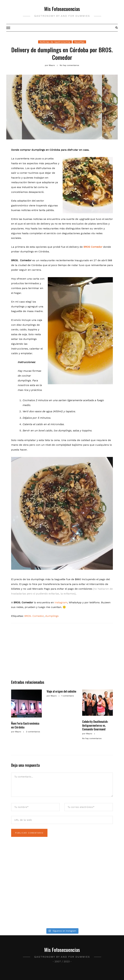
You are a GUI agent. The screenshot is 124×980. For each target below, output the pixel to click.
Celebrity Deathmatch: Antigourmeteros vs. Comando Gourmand (95, 725)
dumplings (52, 616)
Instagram (61, 602)
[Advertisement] (62, 653)
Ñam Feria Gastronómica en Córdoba (25, 725)
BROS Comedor (93, 247)
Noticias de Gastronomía (55, 42)
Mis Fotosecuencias (62, 9)
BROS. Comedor (34, 616)
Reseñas (79, 42)
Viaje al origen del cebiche (61, 691)
